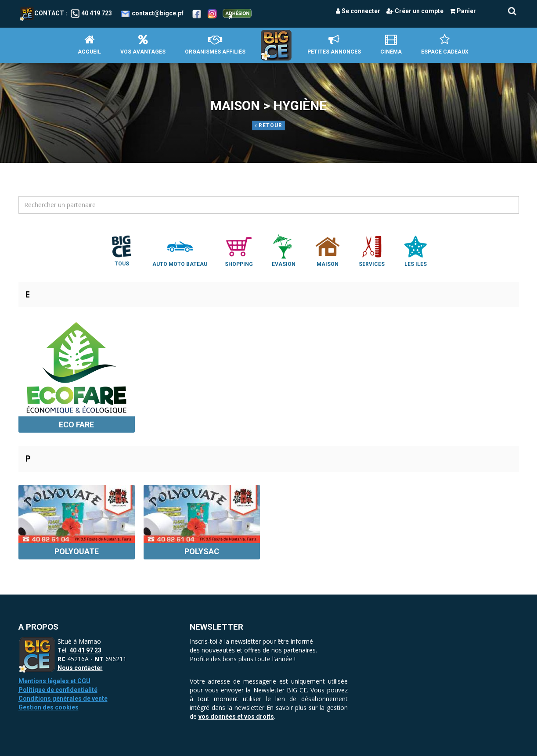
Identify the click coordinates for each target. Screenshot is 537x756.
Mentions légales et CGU (54, 681)
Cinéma (391, 45)
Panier (463, 11)
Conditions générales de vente (63, 699)
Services (371, 250)
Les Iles (415, 250)
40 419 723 (97, 13)
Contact (42, 13)
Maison (328, 250)
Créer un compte (415, 11)
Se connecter (358, 11)
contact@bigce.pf (158, 13)
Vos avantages (143, 45)
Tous (122, 250)
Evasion (284, 250)
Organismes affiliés (215, 45)
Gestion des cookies (49, 707)
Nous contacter (80, 668)
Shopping (239, 250)
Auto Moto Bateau (180, 250)
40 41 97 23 (85, 650)
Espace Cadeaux (445, 45)
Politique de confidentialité (58, 690)
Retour (268, 125)
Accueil (89, 45)
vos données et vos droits (236, 717)
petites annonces (334, 45)
